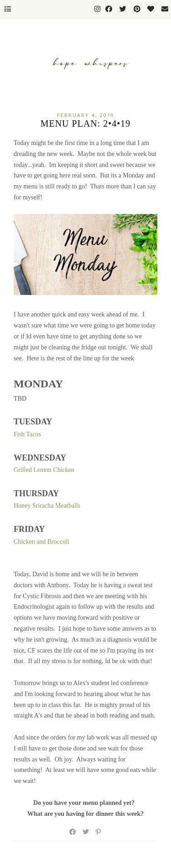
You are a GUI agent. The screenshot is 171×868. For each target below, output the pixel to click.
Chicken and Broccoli (41, 542)
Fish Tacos (27, 434)
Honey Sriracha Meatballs (47, 506)
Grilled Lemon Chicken (44, 470)
